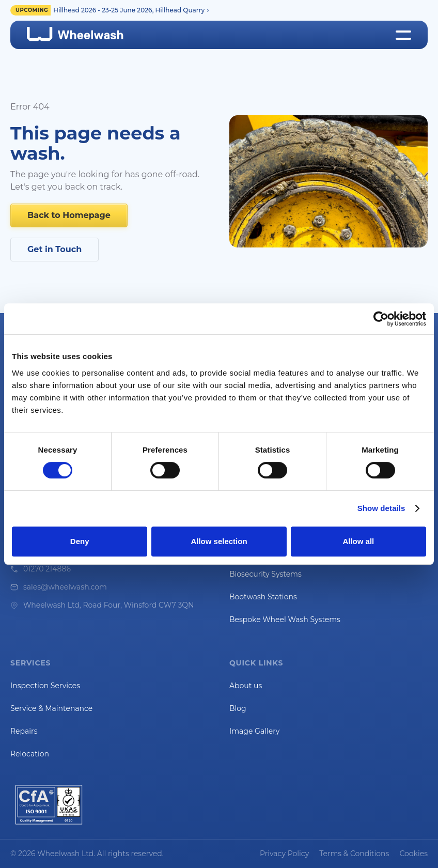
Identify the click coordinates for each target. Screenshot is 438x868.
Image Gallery (254, 731)
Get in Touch (54, 249)
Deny (80, 541)
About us (246, 686)
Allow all (358, 541)
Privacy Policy (284, 854)
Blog (238, 708)
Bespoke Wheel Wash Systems (285, 619)
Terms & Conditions (354, 854)
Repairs (24, 731)
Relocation (30, 754)
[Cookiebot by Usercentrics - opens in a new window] (381, 319)
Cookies (413, 854)
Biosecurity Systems (265, 574)
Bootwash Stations (263, 597)
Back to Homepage (69, 215)
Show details (381, 508)
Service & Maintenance (51, 708)
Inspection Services (45, 686)
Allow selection (219, 541)
